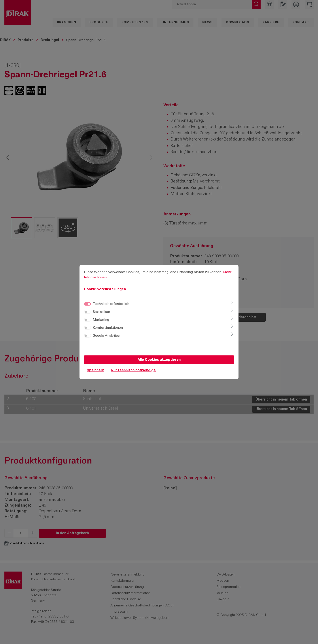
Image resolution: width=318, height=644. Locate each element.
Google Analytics (106, 336)
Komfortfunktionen (108, 328)
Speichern (96, 370)
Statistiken (101, 312)
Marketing (101, 320)
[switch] (87, 312)
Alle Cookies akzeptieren (159, 360)
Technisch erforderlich (111, 304)
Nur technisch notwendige (133, 370)
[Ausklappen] (232, 303)
